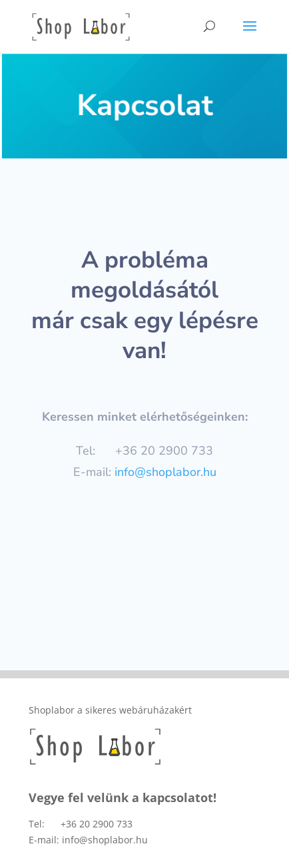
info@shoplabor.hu (165, 472)
